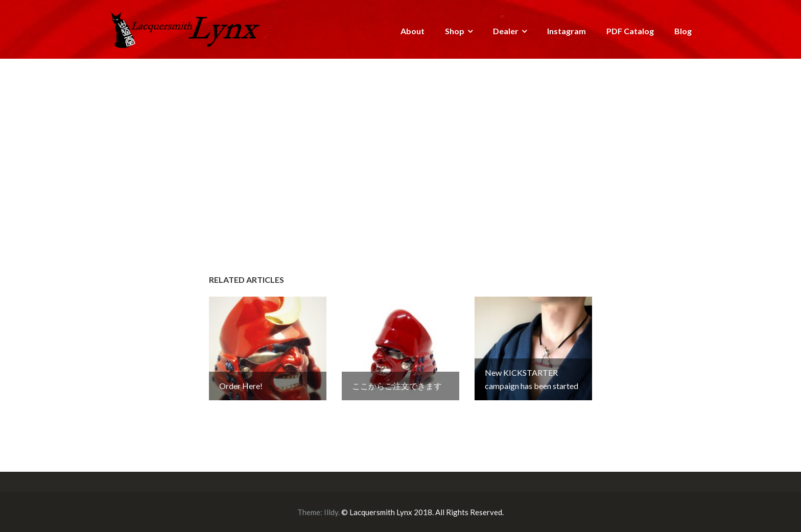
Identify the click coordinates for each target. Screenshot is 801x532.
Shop (455, 31)
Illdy (331, 512)
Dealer (506, 31)
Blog (683, 31)
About (413, 31)
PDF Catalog (630, 31)
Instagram (567, 31)
